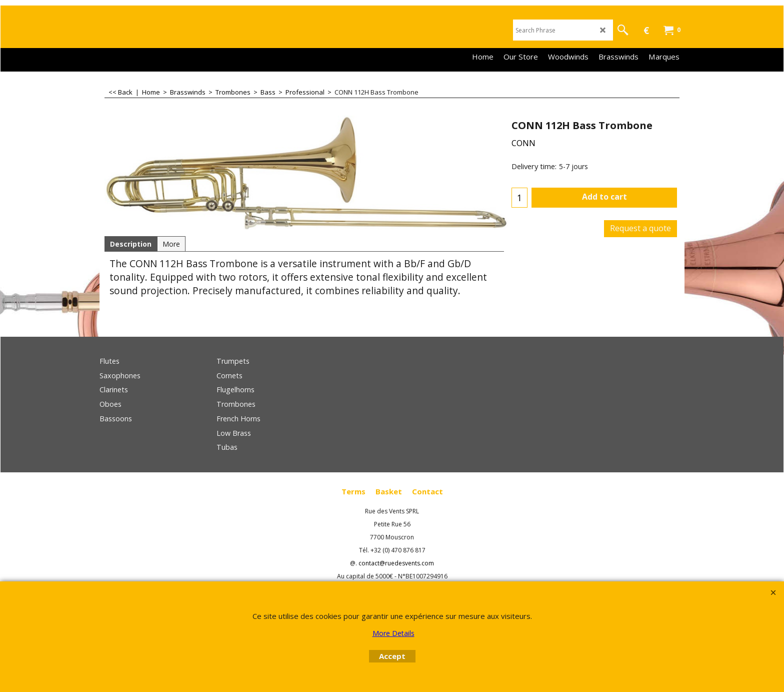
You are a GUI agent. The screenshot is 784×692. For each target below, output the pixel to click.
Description (131, 244)
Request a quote (640, 228)
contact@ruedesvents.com (396, 563)
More (171, 244)
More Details (393, 633)
